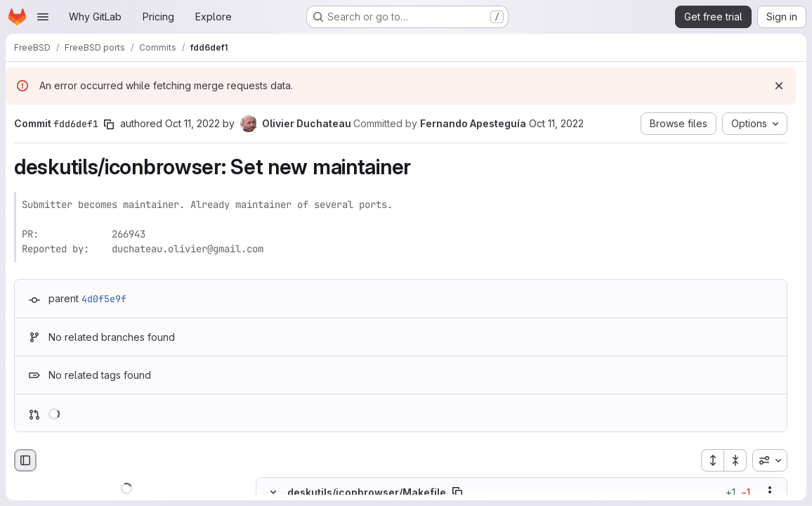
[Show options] (770, 492)
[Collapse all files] (735, 460)
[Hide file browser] (25, 460)
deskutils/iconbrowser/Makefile (367, 492)
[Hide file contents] (273, 492)
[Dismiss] (779, 86)
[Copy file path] (457, 492)
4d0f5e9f (104, 299)
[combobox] (770, 460)
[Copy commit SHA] (109, 124)
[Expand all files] (712, 460)
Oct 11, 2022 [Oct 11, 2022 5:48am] (192, 123)
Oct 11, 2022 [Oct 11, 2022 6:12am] (556, 123)
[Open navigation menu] (43, 17)
